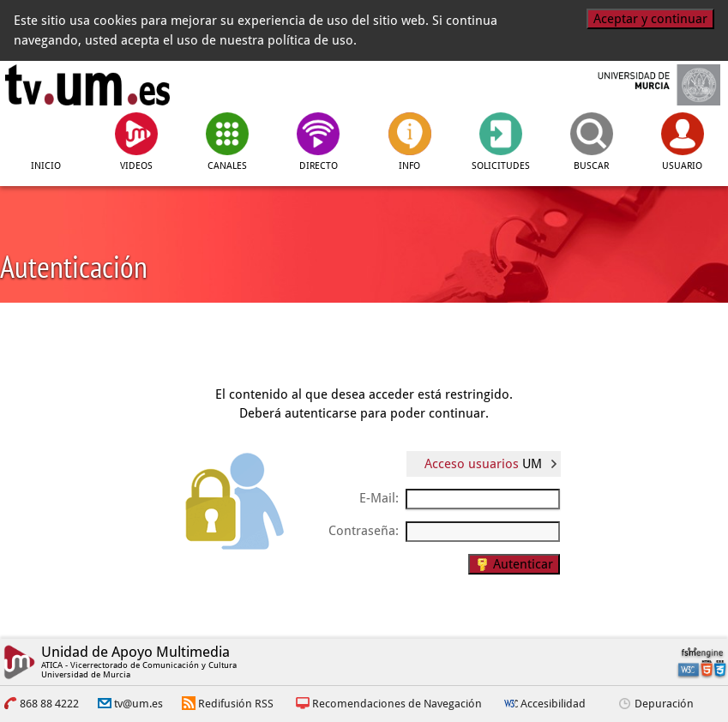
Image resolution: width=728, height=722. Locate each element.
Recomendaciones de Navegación (397, 704)
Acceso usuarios (483, 464)
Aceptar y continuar (650, 19)
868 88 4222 (49, 704)
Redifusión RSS (236, 704)
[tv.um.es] (87, 85)
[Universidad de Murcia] (641, 85)
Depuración (664, 704)
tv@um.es (138, 704)
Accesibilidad (553, 704)
